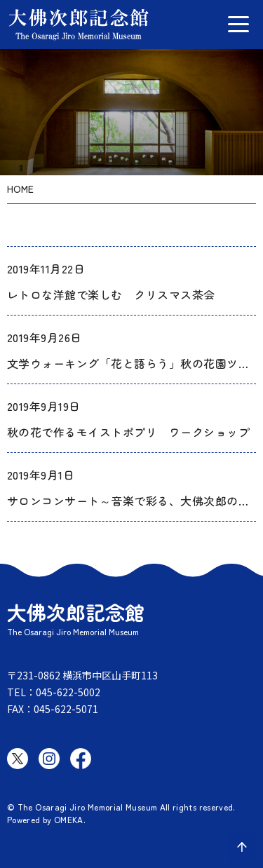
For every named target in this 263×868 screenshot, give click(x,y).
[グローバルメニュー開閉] (238, 24)
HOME (20, 189)
